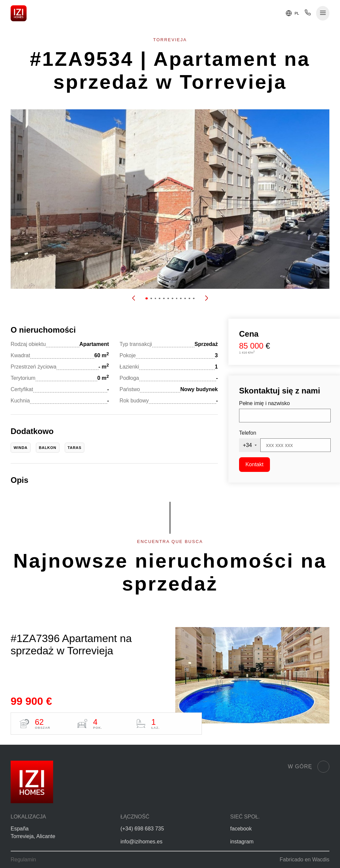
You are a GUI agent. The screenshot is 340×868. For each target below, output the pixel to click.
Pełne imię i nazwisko (264, 403)
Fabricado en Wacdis (304, 860)
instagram (242, 842)
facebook (241, 829)
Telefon (248, 433)
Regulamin (23, 860)
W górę (309, 767)
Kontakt (254, 464)
